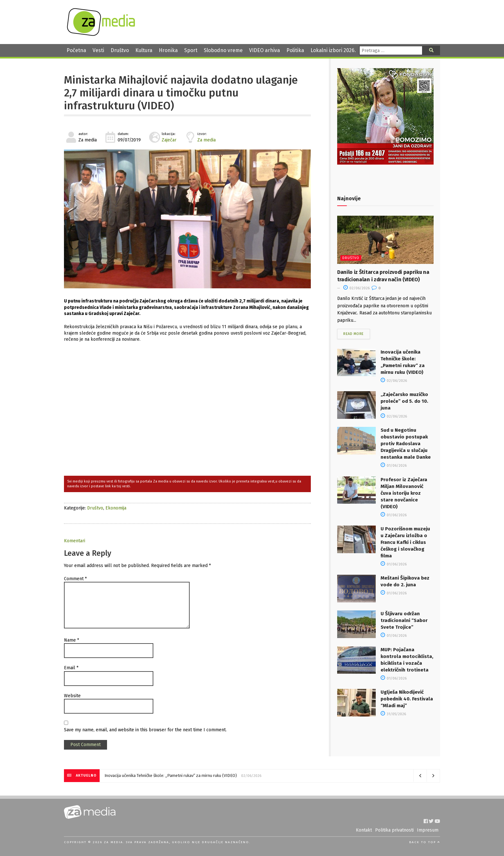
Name (72, 640)
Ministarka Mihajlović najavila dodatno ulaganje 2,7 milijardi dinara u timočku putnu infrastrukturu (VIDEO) (181, 93)
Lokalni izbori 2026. (333, 50)
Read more (354, 334)
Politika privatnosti (394, 830)
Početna (76, 50)
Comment (75, 579)
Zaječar (169, 140)
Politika (295, 50)
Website (72, 696)
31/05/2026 (393, 714)
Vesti (98, 50)
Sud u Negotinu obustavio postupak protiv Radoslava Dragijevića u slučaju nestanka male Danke (406, 444)
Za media (207, 140)
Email (71, 668)
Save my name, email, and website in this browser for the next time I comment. (145, 730)
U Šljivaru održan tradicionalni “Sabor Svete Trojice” (404, 620)
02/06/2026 (356, 288)
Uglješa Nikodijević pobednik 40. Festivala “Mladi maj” (407, 699)
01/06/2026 (394, 466)
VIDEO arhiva (265, 50)
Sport (191, 50)
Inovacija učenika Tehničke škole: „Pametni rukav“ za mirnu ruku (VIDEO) (171, 775)
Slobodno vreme (223, 50)
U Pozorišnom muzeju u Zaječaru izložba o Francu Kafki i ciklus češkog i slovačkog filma (405, 542)
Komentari (75, 541)
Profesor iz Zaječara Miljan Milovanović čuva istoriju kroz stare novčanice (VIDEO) (404, 493)
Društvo (120, 50)
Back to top (425, 842)
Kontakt (364, 830)
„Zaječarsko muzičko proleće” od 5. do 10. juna (404, 401)
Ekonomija (116, 508)
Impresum (428, 830)
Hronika (168, 50)
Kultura (144, 50)
